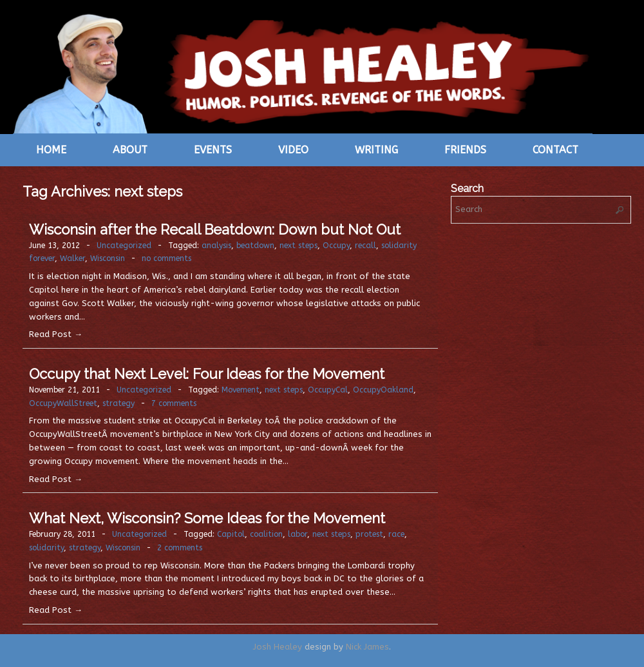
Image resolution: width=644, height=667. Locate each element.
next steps (298, 246)
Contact (555, 150)
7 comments (174, 403)
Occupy (336, 246)
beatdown (255, 246)
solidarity (46, 548)
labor (298, 534)
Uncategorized (124, 246)
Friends (465, 150)
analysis (216, 246)
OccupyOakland (383, 390)
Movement (241, 390)
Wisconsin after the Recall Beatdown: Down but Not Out (215, 229)
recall (365, 246)
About (130, 150)
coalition (266, 534)
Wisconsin (108, 258)
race (396, 534)
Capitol (231, 534)
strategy (118, 403)
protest (369, 534)
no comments (166, 258)
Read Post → (56, 334)
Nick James (367, 647)
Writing (376, 150)
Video (293, 150)
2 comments (180, 548)
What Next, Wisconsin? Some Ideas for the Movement (207, 518)
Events (213, 150)
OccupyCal (328, 390)
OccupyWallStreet (63, 403)
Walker (72, 258)
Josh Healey (278, 647)
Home (51, 150)
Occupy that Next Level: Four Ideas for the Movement (207, 374)
